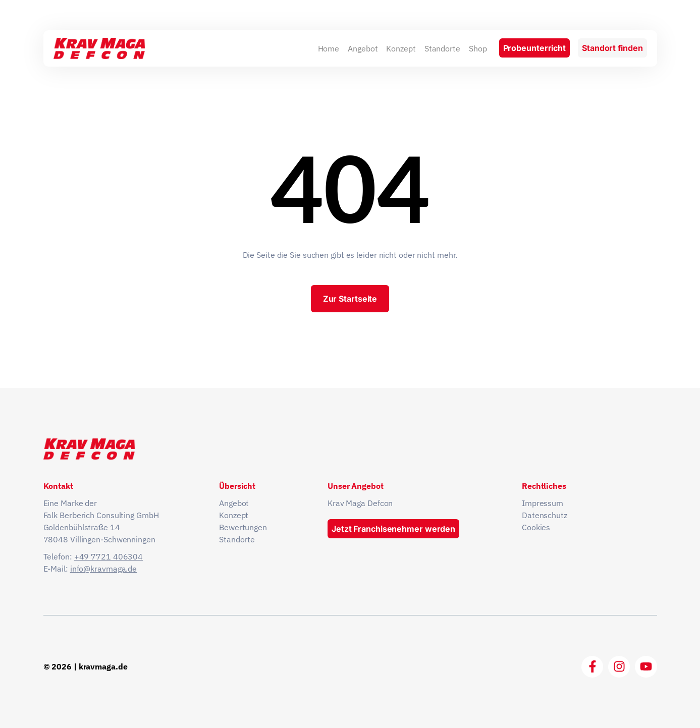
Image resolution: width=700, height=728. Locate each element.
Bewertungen (243, 527)
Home (329, 48)
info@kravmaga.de (103, 569)
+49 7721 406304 (109, 556)
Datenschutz (545, 515)
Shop (478, 48)
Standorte (442, 48)
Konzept (401, 48)
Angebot (363, 48)
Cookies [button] (536, 527)
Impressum (543, 503)
